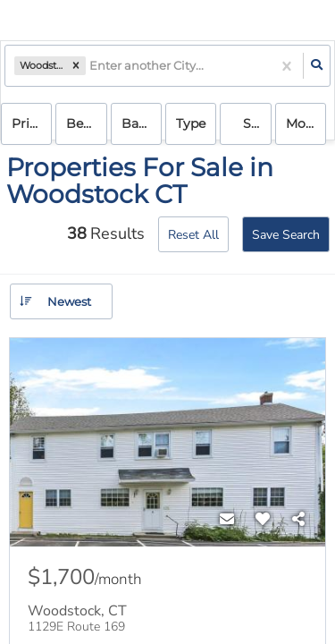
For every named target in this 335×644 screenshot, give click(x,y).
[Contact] (227, 520)
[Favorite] (263, 520)
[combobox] (91, 66)
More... (306, 123)
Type (191, 123)
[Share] (298, 520)
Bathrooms (142, 123)
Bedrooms (86, 123)
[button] (76, 66)
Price (28, 123)
